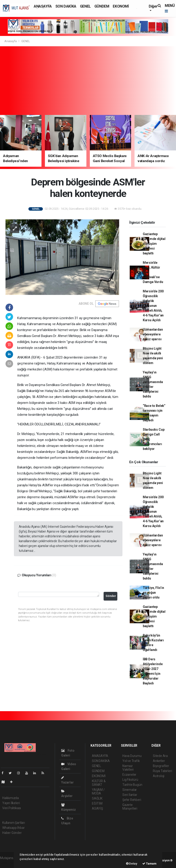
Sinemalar (130, 790)
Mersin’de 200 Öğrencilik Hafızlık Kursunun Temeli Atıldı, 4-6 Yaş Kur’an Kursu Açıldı (153, 306)
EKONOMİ (121, 6)
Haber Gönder (12, 833)
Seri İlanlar (130, 795)
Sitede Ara (160, 756)
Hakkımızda (11, 798)
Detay (132, 864)
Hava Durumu (132, 756)
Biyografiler (161, 766)
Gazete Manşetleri (130, 807)
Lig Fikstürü (130, 780)
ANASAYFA (43, 6)
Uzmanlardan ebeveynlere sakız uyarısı (153, 334)
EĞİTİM (97, 803)
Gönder (111, 596)
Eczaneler (129, 775)
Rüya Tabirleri (162, 771)
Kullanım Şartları (14, 823)
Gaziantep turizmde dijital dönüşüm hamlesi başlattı (154, 244)
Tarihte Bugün (132, 785)
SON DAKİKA (66, 6)
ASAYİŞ (97, 808)
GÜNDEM (102, 6)
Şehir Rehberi (132, 800)
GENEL (85, 6)
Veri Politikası (12, 808)
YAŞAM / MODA (98, 792)
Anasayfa (11, 41)
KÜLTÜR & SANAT (99, 783)
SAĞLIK (97, 798)
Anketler (159, 761)
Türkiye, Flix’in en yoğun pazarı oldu (153, 593)
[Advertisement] (88, 81)
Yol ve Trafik (131, 761)
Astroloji (159, 776)
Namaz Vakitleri (128, 768)
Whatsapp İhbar (13, 828)
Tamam (149, 864)
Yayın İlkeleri (11, 803)
